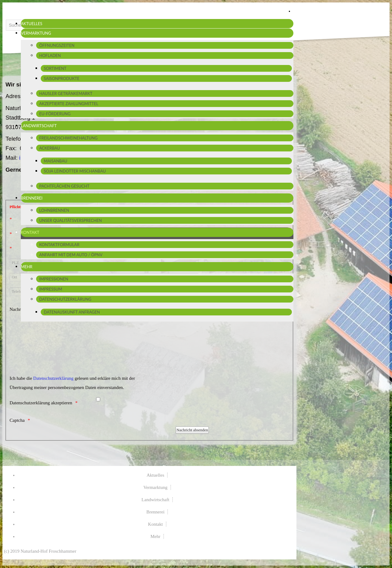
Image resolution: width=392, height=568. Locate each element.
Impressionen (54, 279)
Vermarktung (36, 33)
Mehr (27, 267)
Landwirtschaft (39, 126)
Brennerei (32, 198)
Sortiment (55, 68)
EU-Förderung (55, 114)
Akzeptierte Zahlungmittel (69, 104)
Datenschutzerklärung (65, 299)
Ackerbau (50, 148)
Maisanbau (56, 161)
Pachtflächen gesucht (64, 186)
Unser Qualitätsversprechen (70, 220)
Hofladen (50, 55)
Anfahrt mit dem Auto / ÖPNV (71, 255)
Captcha (17, 420)
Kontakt (30, 232)
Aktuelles (32, 24)
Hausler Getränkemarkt (66, 93)
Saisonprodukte (62, 78)
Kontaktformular (59, 245)
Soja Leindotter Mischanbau (75, 171)
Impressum (51, 289)
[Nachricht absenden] (192, 430)
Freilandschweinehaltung (68, 138)
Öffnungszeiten (57, 45)
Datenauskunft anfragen (72, 312)
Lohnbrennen (54, 210)
